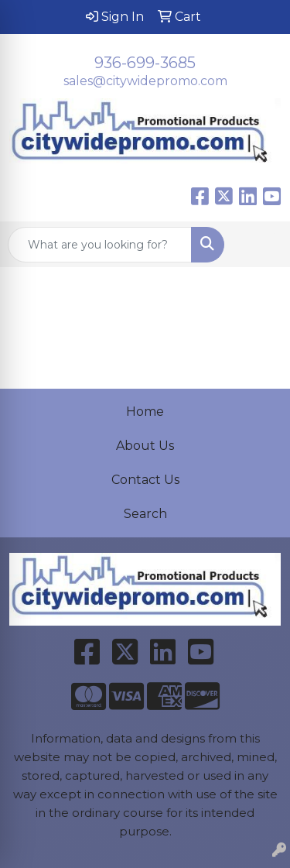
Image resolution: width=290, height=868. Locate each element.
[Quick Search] (100, 245)
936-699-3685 (145, 63)
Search (145, 514)
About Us (145, 446)
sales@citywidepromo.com (145, 81)
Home (145, 412)
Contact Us (145, 480)
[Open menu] (259, 245)
